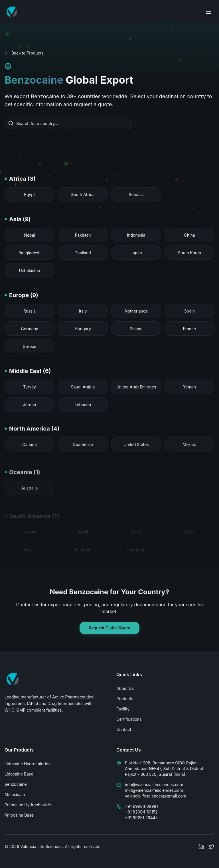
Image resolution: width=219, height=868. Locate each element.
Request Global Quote (109, 628)
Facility (123, 709)
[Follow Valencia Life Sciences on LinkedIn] (201, 847)
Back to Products (24, 53)
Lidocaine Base (19, 774)
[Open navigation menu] (208, 12)
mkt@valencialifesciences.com (154, 790)
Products (125, 699)
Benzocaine (16, 784)
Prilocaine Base (19, 815)
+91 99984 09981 (141, 806)
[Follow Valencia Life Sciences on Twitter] (212, 847)
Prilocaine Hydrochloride (28, 805)
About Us (125, 688)
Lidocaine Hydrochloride (28, 764)
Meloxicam (15, 795)
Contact (124, 729)
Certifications (129, 719)
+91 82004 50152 (141, 812)
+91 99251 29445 (141, 818)
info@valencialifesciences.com (154, 785)
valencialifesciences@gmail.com (156, 796)
